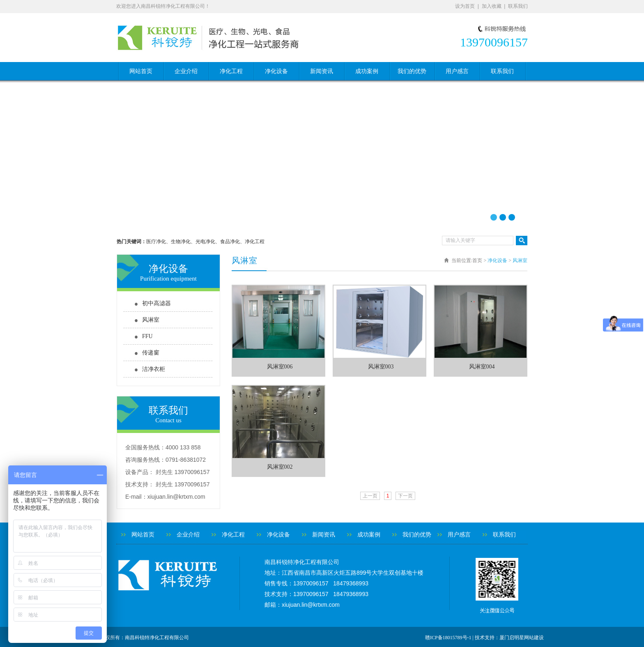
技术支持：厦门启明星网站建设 (509, 638)
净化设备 (276, 71)
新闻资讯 (322, 71)
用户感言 (457, 71)
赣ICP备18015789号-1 (448, 638)
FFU (147, 336)
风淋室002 (280, 467)
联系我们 (518, 6)
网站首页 (141, 71)
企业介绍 (186, 71)
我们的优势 (412, 71)
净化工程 (231, 71)
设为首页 (465, 6)
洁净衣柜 (154, 369)
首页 (477, 260)
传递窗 (151, 353)
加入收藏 (492, 6)
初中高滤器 (156, 303)
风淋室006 (280, 367)
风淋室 (151, 320)
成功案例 (367, 71)
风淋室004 (482, 367)
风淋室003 (381, 367)
